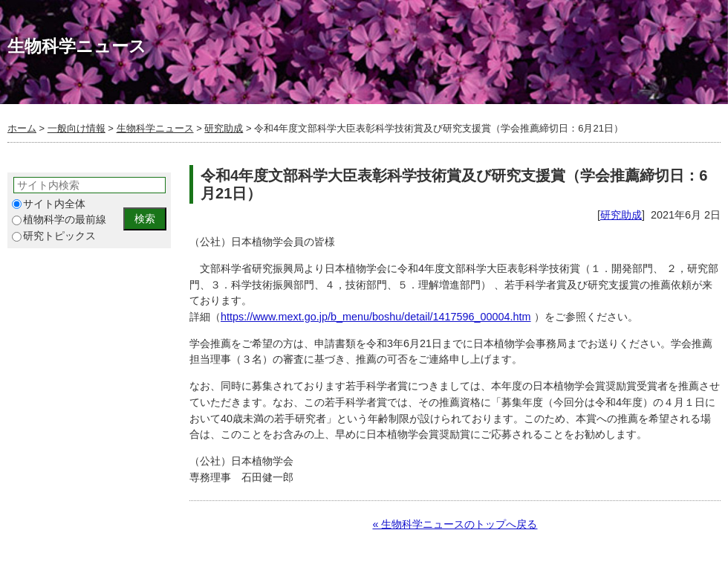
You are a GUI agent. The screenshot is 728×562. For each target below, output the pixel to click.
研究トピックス (54, 236)
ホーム (22, 128)
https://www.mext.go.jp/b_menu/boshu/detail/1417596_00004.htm (376, 317)
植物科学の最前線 (59, 220)
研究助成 (224, 128)
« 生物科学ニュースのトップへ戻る (455, 524)
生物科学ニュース (155, 128)
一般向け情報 (77, 128)
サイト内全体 (49, 204)
